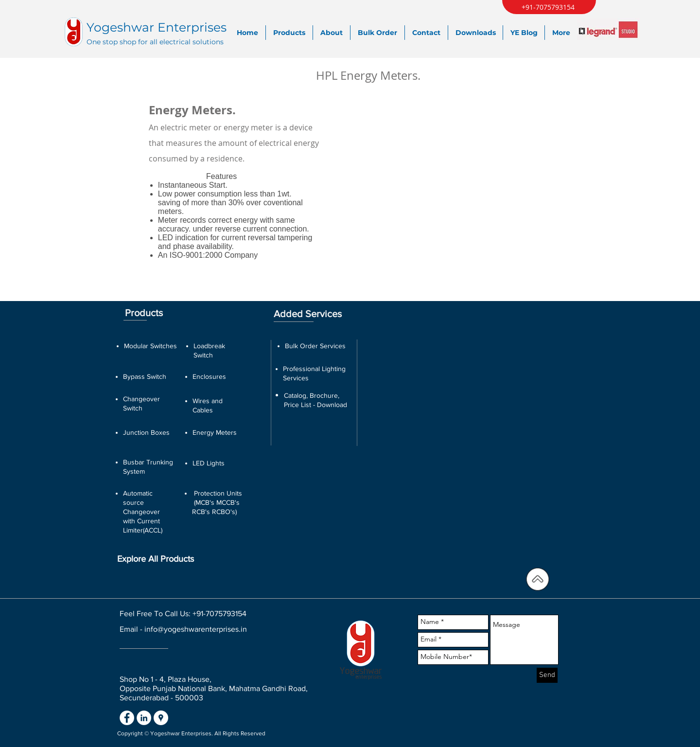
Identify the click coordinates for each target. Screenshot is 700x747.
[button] (478, 170)
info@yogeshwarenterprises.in (196, 629)
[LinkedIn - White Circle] (144, 718)
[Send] (547, 675)
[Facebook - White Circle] (127, 718)
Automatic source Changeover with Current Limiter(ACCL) (143, 512)
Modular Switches (150, 346)
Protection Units (218, 493)
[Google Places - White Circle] (161, 718)
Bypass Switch (145, 376)
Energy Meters (215, 432)
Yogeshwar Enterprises (157, 27)
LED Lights (209, 463)
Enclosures (209, 376)
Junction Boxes (146, 432)
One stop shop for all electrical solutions (155, 42)
